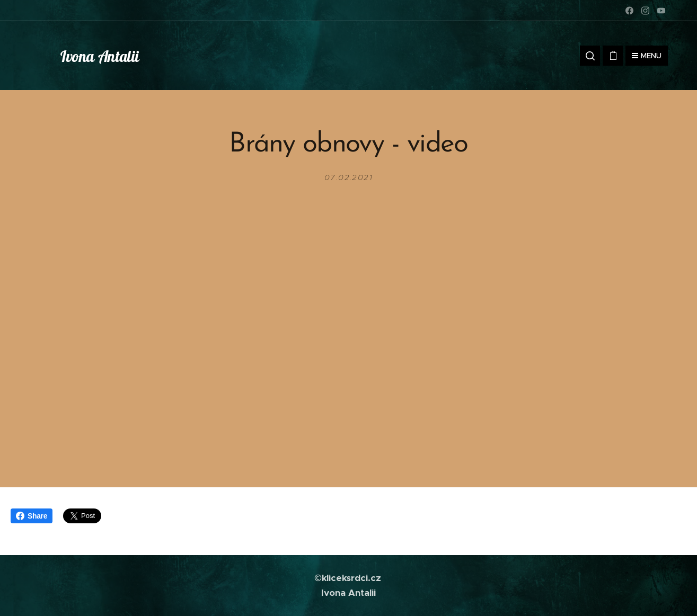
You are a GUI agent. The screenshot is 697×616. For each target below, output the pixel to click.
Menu (647, 56)
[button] (590, 56)
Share (32, 516)
